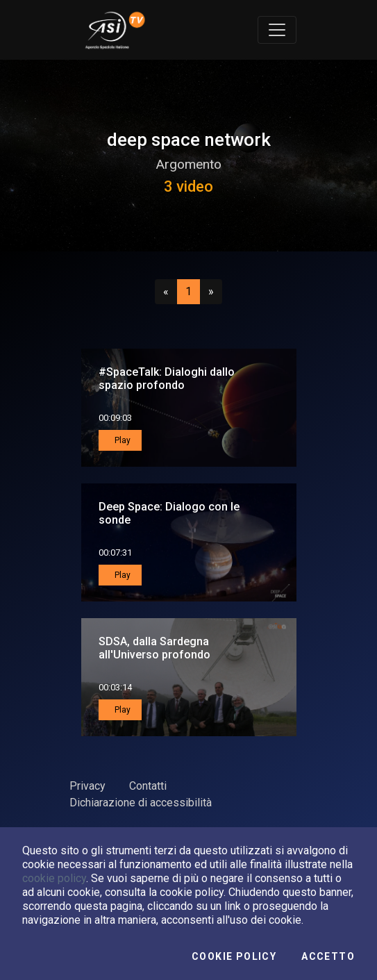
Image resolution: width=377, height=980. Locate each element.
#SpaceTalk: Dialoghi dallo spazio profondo (167, 379)
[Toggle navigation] (277, 30)
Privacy (87, 786)
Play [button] (122, 440)
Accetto (328, 956)
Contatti (148, 786)
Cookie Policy (234, 956)
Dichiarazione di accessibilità (141, 803)
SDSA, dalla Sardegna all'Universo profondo (154, 648)
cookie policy (54, 878)
